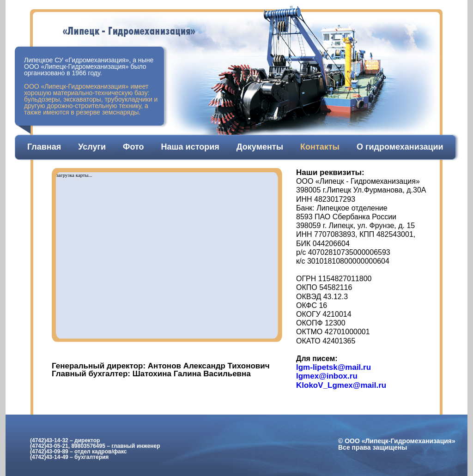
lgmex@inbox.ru (327, 376)
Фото (133, 147)
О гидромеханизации (400, 147)
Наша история (190, 147)
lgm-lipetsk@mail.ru (334, 367)
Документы (260, 147)
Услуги (92, 147)
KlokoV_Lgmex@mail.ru (341, 385)
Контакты (320, 147)
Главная (44, 147)
